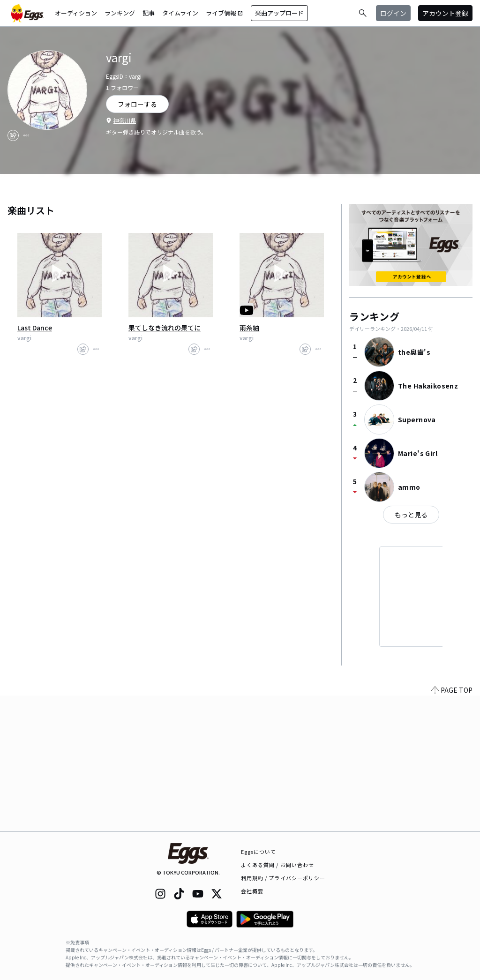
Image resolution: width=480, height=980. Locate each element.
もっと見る (411, 515)
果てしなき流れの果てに (165, 328)
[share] (13, 135)
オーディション (76, 13)
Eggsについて (259, 852)
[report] (26, 135)
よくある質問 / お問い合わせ (278, 865)
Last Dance (35, 328)
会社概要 (252, 891)
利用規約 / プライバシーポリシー (283, 878)
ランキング (120, 13)
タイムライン (180, 13)
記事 (149, 13)
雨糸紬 (249, 328)
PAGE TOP (452, 826)
